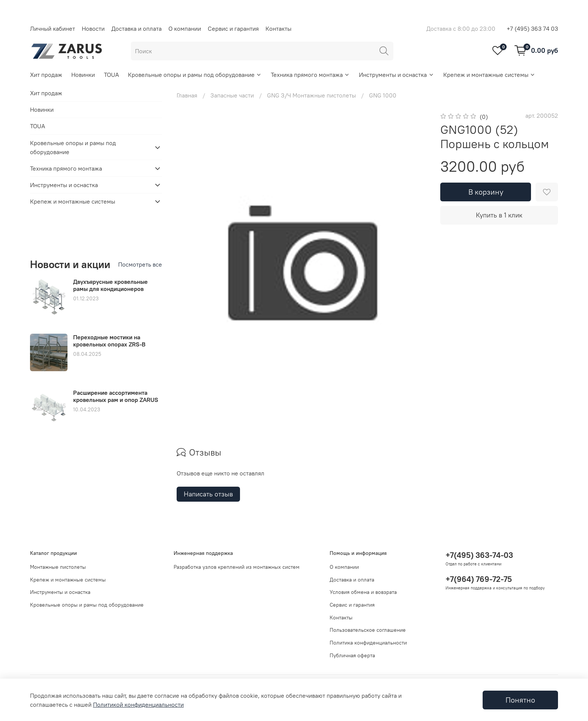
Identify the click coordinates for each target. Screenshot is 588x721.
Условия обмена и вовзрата (363, 592)
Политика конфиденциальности (368, 643)
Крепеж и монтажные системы (489, 75)
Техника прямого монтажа (310, 75)
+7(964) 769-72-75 (479, 579)
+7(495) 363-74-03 (479, 555)
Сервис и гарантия (233, 28)
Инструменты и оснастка (396, 75)
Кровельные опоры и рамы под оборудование (195, 75)
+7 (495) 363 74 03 (532, 28)
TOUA (111, 75)
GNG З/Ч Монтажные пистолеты (311, 95)
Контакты (278, 28)
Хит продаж (46, 75)
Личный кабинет (52, 28)
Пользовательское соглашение (368, 630)
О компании (185, 28)
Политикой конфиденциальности (138, 705)
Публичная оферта (352, 655)
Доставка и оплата (136, 28)
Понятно (520, 700)
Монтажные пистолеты (58, 567)
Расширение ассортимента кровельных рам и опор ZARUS (116, 396)
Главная (187, 95)
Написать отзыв (208, 494)
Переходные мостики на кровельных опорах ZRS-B (109, 341)
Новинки (83, 75)
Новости (93, 28)
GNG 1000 (383, 95)
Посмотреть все (140, 264)
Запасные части (232, 95)
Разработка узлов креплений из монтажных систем (237, 567)
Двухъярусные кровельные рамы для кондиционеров (110, 285)
